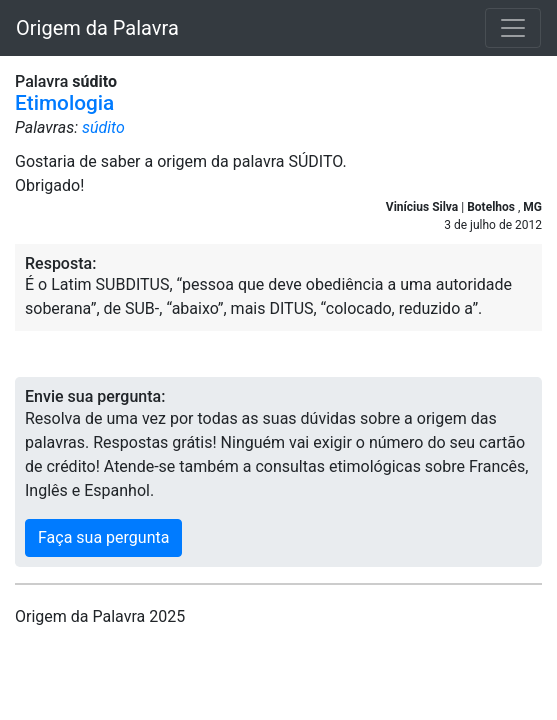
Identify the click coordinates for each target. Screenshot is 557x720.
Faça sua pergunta (103, 537)
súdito (103, 127)
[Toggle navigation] (513, 28)
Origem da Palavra (97, 28)
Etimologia (64, 103)
